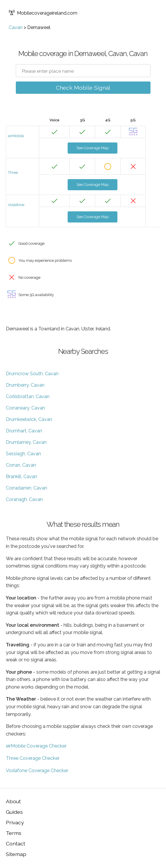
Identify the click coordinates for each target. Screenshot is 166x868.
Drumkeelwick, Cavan (29, 419)
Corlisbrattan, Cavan (28, 396)
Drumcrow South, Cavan (32, 374)
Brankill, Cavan (22, 477)
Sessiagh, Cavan (23, 454)
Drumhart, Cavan (24, 431)
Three (13, 173)
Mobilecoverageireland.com (43, 13)
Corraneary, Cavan (25, 408)
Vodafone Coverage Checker (37, 771)
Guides (14, 812)
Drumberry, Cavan (25, 385)
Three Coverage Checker (33, 758)
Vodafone (16, 205)
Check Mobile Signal (83, 88)
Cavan (16, 27)
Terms (14, 833)
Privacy (15, 822)
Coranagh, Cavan (24, 499)
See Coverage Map (93, 148)
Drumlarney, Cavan (26, 442)
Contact (16, 844)
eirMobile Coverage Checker (36, 746)
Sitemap (16, 854)
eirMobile (16, 136)
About (13, 801)
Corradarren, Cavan (26, 488)
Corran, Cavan (21, 465)
